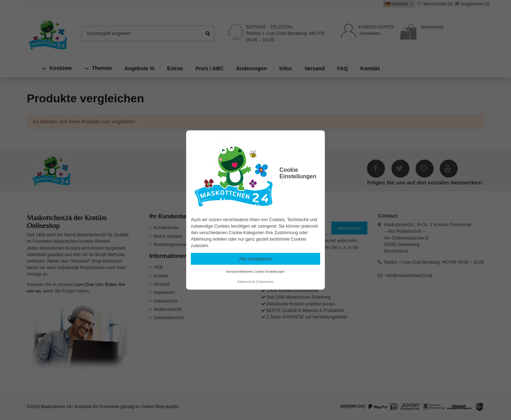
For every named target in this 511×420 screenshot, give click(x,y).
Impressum (266, 282)
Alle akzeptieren (255, 259)
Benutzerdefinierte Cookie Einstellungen (256, 272)
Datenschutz (246, 282)
